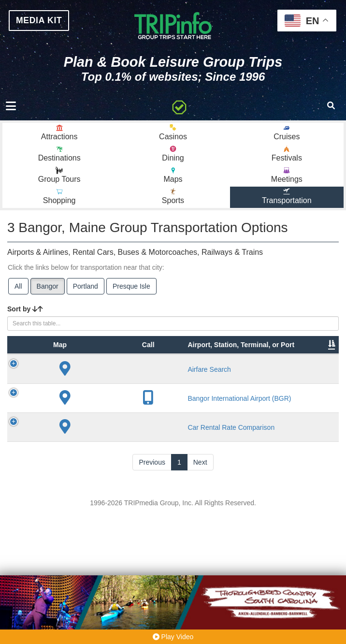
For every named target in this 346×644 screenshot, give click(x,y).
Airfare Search (126, 417)
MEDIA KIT (43, 21)
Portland (86, 292)
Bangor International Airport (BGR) (125, 474)
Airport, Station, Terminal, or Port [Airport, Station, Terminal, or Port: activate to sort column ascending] (120, 365)
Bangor (48, 292)
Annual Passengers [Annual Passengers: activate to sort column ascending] (303, 374)
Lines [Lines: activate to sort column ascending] (199, 379)
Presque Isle (131, 292)
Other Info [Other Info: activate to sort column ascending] (251, 374)
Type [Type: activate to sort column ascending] (79, 379)
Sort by (25, 314)
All (18, 292)
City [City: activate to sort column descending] (165, 379)
